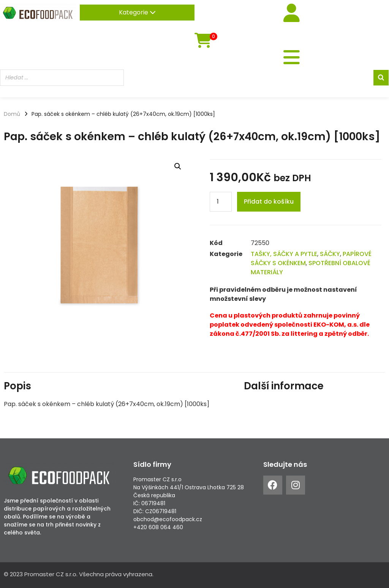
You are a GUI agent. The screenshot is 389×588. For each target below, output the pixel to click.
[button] (178, 166)
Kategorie (137, 12)
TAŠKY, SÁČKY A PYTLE (284, 254)
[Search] (381, 78)
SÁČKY (330, 254)
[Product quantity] (221, 202)
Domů (12, 114)
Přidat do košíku (269, 202)
